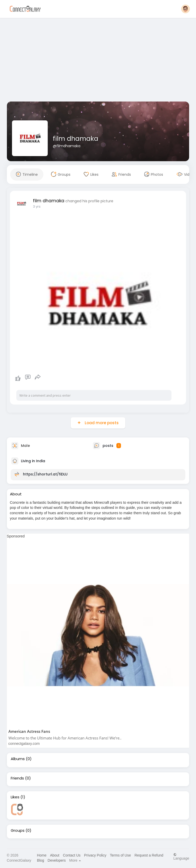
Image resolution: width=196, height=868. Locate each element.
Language (181, 856)
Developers (57, 860)
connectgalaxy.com (24, 744)
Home (42, 855)
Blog (41, 860)
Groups (18, 831)
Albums (18, 759)
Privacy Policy (95, 855)
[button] (186, 9)
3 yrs (37, 206)
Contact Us (72, 855)
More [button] (75, 860)
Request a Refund (149, 855)
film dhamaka (76, 139)
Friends (17, 778)
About (55, 855)
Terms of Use (120, 855)
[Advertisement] (98, 61)
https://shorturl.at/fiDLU (45, 474)
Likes (15, 797)
